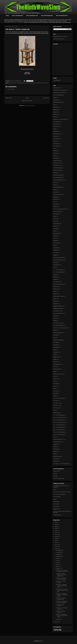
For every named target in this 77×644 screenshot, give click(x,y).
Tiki (54, 410)
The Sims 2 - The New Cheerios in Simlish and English (62, 595)
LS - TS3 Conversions (58, 272)
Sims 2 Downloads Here (32, 16)
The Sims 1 (56, 401)
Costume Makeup (57, 168)
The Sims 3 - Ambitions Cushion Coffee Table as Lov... (61, 586)
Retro (55, 367)
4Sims (55, 489)
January (58, 619)
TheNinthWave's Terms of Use (60, 36)
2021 (56, 532)
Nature (55, 301)
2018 (56, 538)
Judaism (55, 255)
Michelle (55, 289)
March (58, 567)
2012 (56, 549)
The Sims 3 (56, 405)
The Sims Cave (57, 497)
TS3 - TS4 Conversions (59, 425)
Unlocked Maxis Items (58, 439)
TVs (54, 437)
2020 (56, 534)
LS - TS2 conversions (58, 270)
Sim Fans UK (56, 504)
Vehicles (55, 447)
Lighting (19, 83)
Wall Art (55, 452)
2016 (56, 542)
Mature (55, 279)
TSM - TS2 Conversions (59, 432)
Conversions (56, 165)
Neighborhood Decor (58, 306)
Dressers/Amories (57, 187)
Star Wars (56, 393)
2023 (56, 528)
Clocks (55, 156)
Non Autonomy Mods (58, 313)
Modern (27, 83)
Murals (55, 299)
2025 (56, 524)
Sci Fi (55, 376)
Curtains (55, 173)
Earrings (55, 192)
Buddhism (56, 131)
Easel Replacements (58, 194)
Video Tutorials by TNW (59, 478)
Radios (55, 359)
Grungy (55, 236)
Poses (55, 350)
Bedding (55, 112)
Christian (55, 153)
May (57, 562)
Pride (55, 354)
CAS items (56, 144)
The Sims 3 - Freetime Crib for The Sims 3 (61, 579)
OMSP (55, 321)
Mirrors (55, 291)
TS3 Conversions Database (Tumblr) (62, 492)
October (58, 554)
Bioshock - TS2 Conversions (60, 119)
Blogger (41, 641)
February (58, 569)
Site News (56, 384)
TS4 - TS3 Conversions (59, 430)
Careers (55, 141)
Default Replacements (58, 180)
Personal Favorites (39, 83)
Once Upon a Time (58, 323)
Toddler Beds (56, 413)
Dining (55, 182)
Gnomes (55, 228)
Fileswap (55, 476)
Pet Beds (55, 335)
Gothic (15, 83)
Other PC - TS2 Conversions (60, 328)
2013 (56, 547)
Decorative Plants (57, 177)
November (59, 552)
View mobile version (27, 101)
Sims (55, 381)
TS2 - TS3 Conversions (59, 418)
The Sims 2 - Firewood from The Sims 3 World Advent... (62, 616)
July (57, 560)
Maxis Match (56, 282)
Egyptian (55, 197)
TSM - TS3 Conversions (59, 435)
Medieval (23, 83)
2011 (56, 622)
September (59, 556)
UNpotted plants (57, 442)
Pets (54, 338)
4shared (55, 473)
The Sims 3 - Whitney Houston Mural (61, 599)
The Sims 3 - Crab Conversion (60, 605)
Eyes (55, 202)
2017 (56, 540)
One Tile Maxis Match (58, 325)
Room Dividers (57, 369)
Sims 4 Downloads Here (62, 16)
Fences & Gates (57, 211)
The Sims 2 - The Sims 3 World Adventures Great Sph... (62, 590)
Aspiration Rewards (58, 102)
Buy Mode (11, 83)
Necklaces (56, 304)
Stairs (55, 389)
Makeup (55, 277)
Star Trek (55, 391)
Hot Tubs (55, 253)
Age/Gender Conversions (59, 93)
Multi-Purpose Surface (59, 296)
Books (55, 129)
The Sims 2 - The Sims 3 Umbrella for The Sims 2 (62, 571)
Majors (55, 274)
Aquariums (56, 100)
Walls (55, 454)
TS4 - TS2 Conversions (59, 427)
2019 (56, 536)
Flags (55, 216)
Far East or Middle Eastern (60, 209)
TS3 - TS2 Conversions (59, 422)
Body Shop (56, 124)
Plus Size (56, 345)
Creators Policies (57, 170)
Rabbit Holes (56, 357)
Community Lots (57, 163)
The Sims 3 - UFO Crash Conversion (62, 608)
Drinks (55, 190)
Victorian (55, 449)
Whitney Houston (57, 456)
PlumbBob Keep (57, 515)
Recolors (55, 362)
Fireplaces (56, 214)
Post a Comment (11, 89)
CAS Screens (56, 146)
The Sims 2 (46, 83)
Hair (54, 238)
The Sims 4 (56, 408)
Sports (55, 386)
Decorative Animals (58, 175)
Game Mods (56, 224)
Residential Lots (57, 364)
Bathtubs (55, 110)
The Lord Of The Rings (59, 398)
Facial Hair (56, 204)
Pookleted (56, 347)
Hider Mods (56, 248)
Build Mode (56, 134)
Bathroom (56, 107)
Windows (55, 459)
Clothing (55, 158)
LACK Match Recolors (58, 260)
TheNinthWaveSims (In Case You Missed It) (14, 22)
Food (55, 221)
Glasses (55, 226)
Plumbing (56, 342)
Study (55, 396)
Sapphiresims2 (57, 471)
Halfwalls (55, 241)
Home (7, 16)
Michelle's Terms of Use (59, 39)
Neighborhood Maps (58, 308)
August (58, 558)
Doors (55, 185)
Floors (55, 219)
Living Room (56, 265)
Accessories (56, 88)
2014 (56, 545)
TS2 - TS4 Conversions (59, 420)
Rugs (55, 372)
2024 (56, 526)
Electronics (56, 199)
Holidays (55, 250)
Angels (55, 97)
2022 (56, 530)
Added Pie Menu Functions (60, 90)
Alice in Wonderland (58, 95)
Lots (54, 267)
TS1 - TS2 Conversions (59, 415)
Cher (54, 148)
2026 (56, 522)
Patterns (55, 330)
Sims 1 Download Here (18, 16)
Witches (55, 461)
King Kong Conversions (59, 257)
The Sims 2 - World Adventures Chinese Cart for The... (61, 575)
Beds (55, 117)
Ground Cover (57, 233)
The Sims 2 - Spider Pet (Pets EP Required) (61, 602)
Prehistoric (56, 352)
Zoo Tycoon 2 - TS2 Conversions (61, 464)
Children (55, 151)
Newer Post (9, 98)
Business (55, 136)
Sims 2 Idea (56, 506)
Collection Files (57, 161)
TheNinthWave (57, 80)
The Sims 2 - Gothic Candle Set (60, 612)
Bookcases (56, 127)
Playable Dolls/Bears (58, 340)
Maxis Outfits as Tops (58, 284)
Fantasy (55, 207)
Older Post (46, 98)
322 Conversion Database (59, 494)
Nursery (55, 316)
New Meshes (32, 83)
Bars (54, 105)
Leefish (55, 499)
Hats (54, 245)
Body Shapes (56, 122)
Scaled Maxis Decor (58, 374)
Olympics (56, 318)
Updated (55, 444)
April (57, 564)
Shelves (55, 379)
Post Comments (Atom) (30, 106)
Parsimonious (57, 502)
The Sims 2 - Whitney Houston (61, 582)
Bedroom (55, 114)
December (59, 550)
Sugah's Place (57, 509)
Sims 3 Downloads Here (47, 16)
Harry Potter (56, 243)
